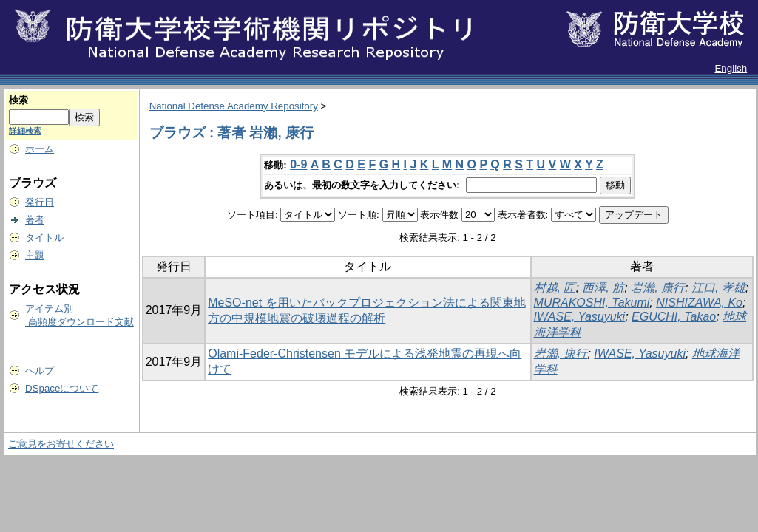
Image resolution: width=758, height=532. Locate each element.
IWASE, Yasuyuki (580, 317)
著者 (35, 220)
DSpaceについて (62, 388)
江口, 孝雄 (718, 288)
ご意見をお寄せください (61, 444)
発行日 (40, 202)
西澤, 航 (603, 288)
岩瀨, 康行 (658, 288)
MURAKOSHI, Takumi (592, 303)
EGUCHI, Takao (674, 317)
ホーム (40, 149)
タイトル (44, 238)
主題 (35, 255)
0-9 (298, 164)
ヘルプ (40, 371)
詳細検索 (25, 131)
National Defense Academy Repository (234, 106)
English (731, 68)
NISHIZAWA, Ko (699, 303)
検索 (18, 100)
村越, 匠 (555, 288)
